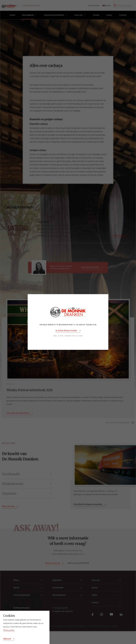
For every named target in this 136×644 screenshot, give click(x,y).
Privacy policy (9, 630)
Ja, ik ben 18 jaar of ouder (66, 331)
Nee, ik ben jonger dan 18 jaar (68, 336)
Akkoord (7, 639)
